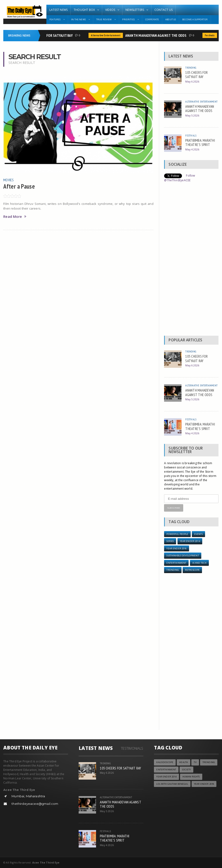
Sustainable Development (183, 556)
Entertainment (176, 563)
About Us (171, 19)
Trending (191, 68)
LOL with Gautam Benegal (172, 784)
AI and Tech (200, 563)
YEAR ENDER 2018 (204, 784)
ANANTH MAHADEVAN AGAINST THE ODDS (158, 35)
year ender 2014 (190, 541)
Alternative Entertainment (108, 35)
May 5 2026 (192, 115)
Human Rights (191, 777)
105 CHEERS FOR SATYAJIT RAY (52, 35)
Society (186, 770)
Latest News (59, 10)
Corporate (152, 19)
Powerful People (177, 534)
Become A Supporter (195, 19)
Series (170, 541)
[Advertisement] (191, 260)
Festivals (212, 35)
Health (184, 762)
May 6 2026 (192, 81)
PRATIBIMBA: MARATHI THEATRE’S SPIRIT (200, 143)
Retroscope (192, 570)
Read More (15, 217)
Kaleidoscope (165, 762)
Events (198, 534)
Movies (8, 180)
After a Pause (19, 186)
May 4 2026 (192, 149)
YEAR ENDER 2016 (176, 548)
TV (195, 762)
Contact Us (163, 10)
